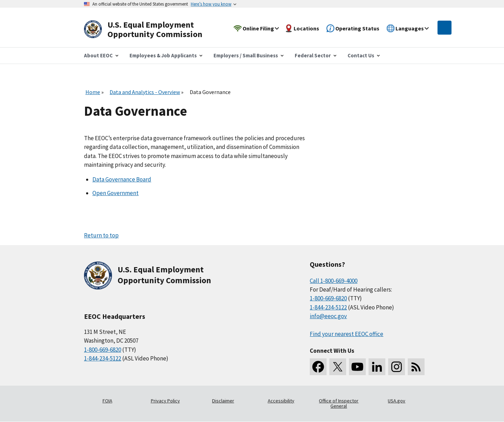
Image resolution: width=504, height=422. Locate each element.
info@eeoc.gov (328, 316)
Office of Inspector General (339, 403)
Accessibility (281, 401)
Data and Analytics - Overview (145, 92)
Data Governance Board (122, 179)
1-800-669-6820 (103, 350)
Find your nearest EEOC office (346, 334)
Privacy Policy (165, 401)
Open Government (115, 193)
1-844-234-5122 (103, 358)
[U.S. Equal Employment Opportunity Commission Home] (151, 30)
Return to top (101, 235)
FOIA (107, 401)
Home (93, 92)
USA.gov (397, 401)
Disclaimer (223, 401)
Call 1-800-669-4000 (334, 281)
